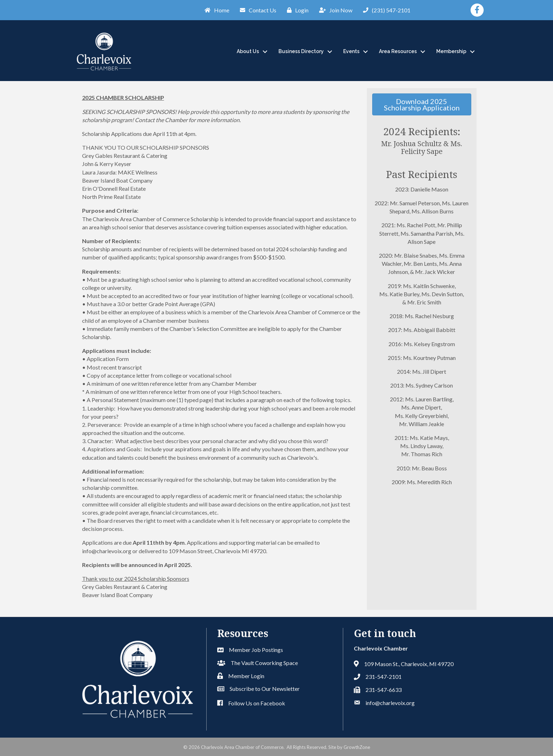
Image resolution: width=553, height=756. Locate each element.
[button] (422, 104)
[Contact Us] (256, 10)
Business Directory (301, 51)
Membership (451, 51)
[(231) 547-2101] (385, 10)
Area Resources (398, 51)
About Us (248, 51)
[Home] (215, 10)
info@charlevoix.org (390, 703)
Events (351, 51)
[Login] (296, 10)
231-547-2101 (384, 677)
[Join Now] (334, 10)
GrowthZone (357, 747)
